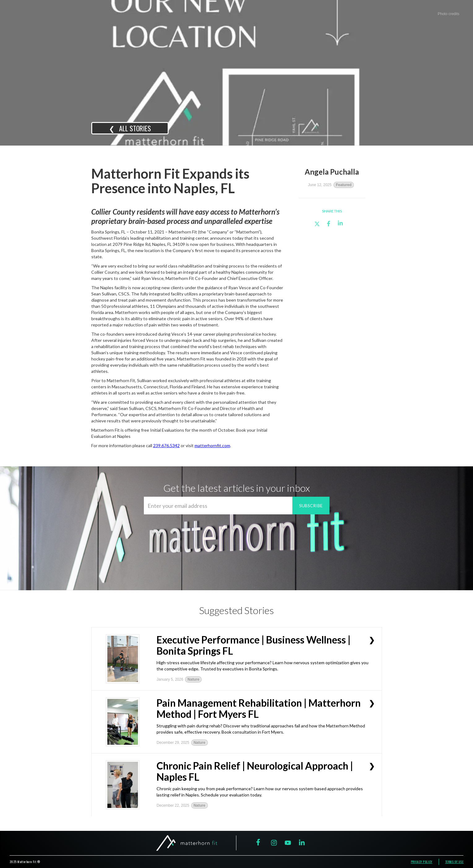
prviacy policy (422, 862)
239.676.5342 (166, 445)
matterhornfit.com (212, 445)
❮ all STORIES (130, 128)
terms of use (454, 862)
